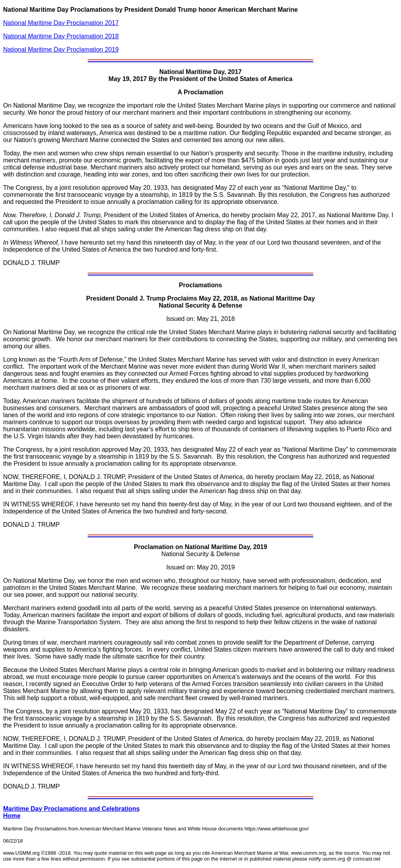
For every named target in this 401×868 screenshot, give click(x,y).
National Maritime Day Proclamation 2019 (61, 50)
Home (12, 816)
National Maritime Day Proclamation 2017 (61, 23)
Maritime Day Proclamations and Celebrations (71, 809)
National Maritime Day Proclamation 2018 (61, 36)
